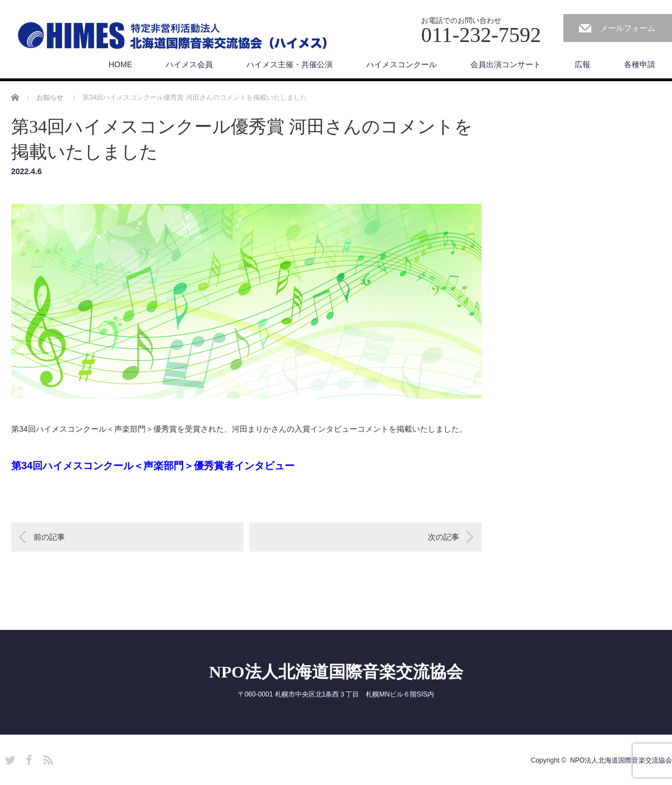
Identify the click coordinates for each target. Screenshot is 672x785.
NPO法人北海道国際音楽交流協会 (336, 672)
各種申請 (640, 64)
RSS (46, 758)
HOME (120, 64)
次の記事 (444, 537)
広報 (582, 64)
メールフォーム (628, 28)
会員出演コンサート (506, 64)
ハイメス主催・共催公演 (290, 64)
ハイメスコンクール (402, 64)
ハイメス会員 (189, 64)
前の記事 (49, 537)
